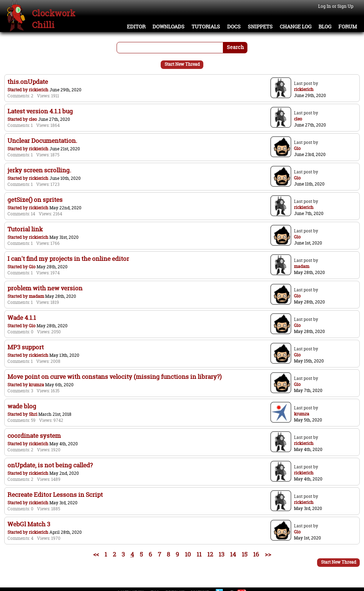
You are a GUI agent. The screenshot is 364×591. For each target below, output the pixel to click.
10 (188, 554)
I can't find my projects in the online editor (68, 259)
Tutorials (206, 27)
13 (221, 554)
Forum (348, 27)
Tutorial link (25, 229)
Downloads (168, 27)
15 (245, 554)
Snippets (260, 27)
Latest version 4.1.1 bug (40, 111)
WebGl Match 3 (29, 524)
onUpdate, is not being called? (50, 465)
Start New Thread (182, 64)
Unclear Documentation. (42, 141)
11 (199, 554)
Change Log (296, 27)
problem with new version (45, 288)
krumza (36, 385)
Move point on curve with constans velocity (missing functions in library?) (114, 377)
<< (96, 554)
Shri (33, 414)
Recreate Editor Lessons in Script (55, 495)
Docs (234, 27)
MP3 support (26, 347)
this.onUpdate (28, 82)
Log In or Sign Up (336, 6)
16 (256, 554)
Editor (136, 27)
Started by (18, 90)
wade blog (22, 406)
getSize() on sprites (35, 200)
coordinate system (34, 436)
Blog (325, 27)
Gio (32, 267)
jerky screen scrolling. (39, 170)
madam (36, 296)
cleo (33, 119)
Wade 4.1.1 (22, 318)
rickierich (39, 90)
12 (210, 554)
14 (233, 554)
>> (268, 554)
